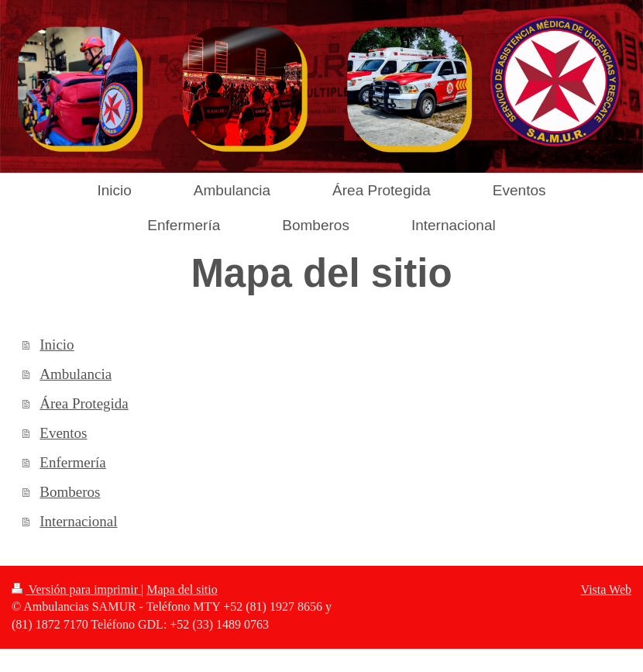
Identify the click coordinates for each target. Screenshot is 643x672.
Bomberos (70, 492)
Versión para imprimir (76, 589)
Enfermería (72, 462)
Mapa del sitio (182, 589)
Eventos (63, 433)
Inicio (57, 345)
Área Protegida (84, 403)
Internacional (78, 521)
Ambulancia (76, 374)
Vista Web (606, 589)
